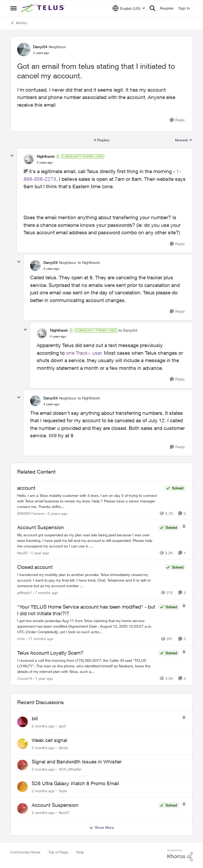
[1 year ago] (39, 553)
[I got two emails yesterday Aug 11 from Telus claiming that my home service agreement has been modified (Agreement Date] (86, 626)
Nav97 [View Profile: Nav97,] (64, 812)
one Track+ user (84, 353)
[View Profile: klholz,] (22, 744)
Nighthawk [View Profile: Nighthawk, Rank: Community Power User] (46, 156)
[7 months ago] (45, 593)
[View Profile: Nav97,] (22, 808)
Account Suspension (55, 805)
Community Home (25, 852)
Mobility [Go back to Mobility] (19, 23)
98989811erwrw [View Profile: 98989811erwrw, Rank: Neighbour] (31, 513)
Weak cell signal (49, 740)
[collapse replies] (12, 156)
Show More (101, 827)
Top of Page (58, 852)
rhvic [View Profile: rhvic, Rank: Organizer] (21, 639)
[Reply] (177, 120)
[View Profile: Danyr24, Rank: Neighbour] (24, 50)
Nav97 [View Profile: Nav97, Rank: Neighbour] (23, 553)
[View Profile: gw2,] (22, 722)
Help (80, 852)
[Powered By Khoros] (180, 855)
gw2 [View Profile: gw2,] (62, 726)
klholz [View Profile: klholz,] (63, 747)
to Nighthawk (89, 262)
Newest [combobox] (184, 140)
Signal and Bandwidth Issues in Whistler (77, 762)
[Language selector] (129, 8)
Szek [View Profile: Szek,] (63, 791)
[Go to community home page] (43, 8)
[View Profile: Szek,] (22, 787)
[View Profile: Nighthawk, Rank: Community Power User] (29, 159)
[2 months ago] (43, 726)
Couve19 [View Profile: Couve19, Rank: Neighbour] (25, 678)
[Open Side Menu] (13, 8)
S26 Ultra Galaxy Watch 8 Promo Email (75, 783)
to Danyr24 (128, 330)
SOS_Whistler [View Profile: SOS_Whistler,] (70, 769)
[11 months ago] (40, 639)
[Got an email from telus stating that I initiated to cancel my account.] (45, 163)
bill (35, 718)
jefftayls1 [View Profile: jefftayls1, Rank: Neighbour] (25, 593)
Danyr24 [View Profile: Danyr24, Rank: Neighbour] (40, 47)
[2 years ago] (57, 513)
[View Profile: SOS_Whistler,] (22, 765)
